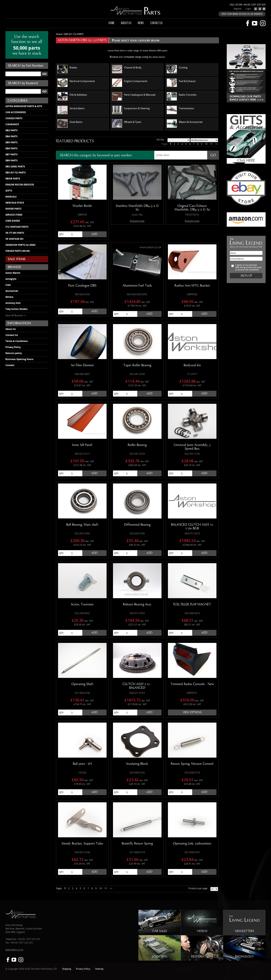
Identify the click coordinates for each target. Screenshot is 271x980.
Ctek (8, 285)
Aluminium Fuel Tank (137, 286)
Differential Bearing (137, 525)
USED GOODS (13, 221)
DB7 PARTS (11, 155)
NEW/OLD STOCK (15, 203)
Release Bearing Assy (137, 604)
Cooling (177, 69)
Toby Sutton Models (17, 309)
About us (126, 23)
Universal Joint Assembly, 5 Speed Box (192, 447)
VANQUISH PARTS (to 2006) (20, 245)
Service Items (71, 110)
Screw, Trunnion (82, 604)
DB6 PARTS (11, 149)
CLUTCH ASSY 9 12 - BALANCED (137, 686)
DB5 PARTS (11, 142)
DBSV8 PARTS (13, 179)
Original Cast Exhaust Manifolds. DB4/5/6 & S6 (192, 208)
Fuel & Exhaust (181, 83)
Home (112, 23)
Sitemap (99, 969)
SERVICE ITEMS (14, 215)
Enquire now (137, 221)
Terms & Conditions (17, 341)
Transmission (180, 110)
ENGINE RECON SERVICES (20, 185)
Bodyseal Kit (192, 365)
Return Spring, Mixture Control (192, 764)
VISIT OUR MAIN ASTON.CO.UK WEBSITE (242, 14)
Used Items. (70, 124)
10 (206, 144)
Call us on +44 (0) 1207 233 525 (248, 5)
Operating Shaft (82, 684)
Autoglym (11, 279)
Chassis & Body (127, 69)
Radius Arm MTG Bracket (192, 286)
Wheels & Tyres (127, 124)
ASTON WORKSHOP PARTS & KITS (24, 106)
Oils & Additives (72, 96)
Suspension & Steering (131, 110)
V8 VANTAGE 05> (15, 239)
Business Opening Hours (19, 359)
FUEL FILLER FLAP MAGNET (192, 604)
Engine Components (130, 83)
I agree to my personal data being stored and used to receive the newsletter (248, 268)
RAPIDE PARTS (13, 209)
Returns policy (14, 353)
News (141, 23)
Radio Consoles (182, 96)
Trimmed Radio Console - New (192, 684)
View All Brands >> (16, 316)
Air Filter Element (82, 365)
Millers (9, 297)
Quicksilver (12, 291)
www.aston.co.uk (14, 950)
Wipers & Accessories (185, 124)
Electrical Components (76, 83)
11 (211, 144)
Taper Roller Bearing (137, 365)
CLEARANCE (12, 124)
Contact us (156, 23)
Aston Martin (13, 273)
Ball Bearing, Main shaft (82, 525)
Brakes (67, 69)
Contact (10, 365)
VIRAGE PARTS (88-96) (18, 251)
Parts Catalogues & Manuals (134, 96)
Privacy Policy (13, 347)
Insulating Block (137, 764)
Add (94, 234)
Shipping (67, 969)
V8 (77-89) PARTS (15, 233)
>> (217, 144)
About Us (11, 329)
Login (248, 9)
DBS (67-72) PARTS (16, 173)
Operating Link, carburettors (192, 844)
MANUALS (11, 197)
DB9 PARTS (11, 161)
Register (238, 9)
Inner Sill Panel (82, 445)
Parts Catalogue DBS (82, 286)
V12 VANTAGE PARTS (17, 227)
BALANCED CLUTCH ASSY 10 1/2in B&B (192, 527)
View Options (192, 712)
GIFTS (9, 191)
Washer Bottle (82, 206)
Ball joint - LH (82, 764)
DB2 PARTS (11, 130)
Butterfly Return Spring (137, 844)
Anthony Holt (13, 303)
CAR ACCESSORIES (16, 112)
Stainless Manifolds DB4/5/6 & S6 (137, 208)
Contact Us (12, 335)
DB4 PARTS (11, 136)
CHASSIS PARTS (14, 118)
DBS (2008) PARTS (15, 167)
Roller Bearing (137, 445)
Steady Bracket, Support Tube (82, 844)
